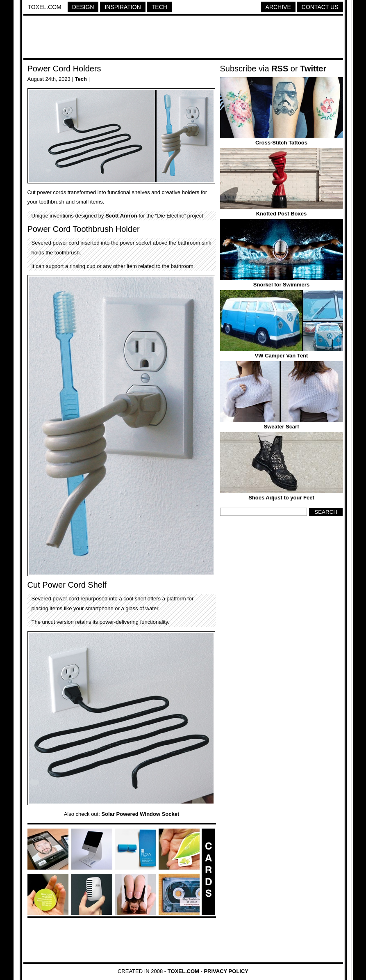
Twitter (313, 69)
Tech (159, 7)
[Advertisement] (183, 38)
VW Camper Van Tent (282, 356)
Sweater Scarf (282, 427)
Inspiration (123, 7)
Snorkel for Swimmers (281, 285)
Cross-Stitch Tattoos (281, 143)
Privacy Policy (226, 971)
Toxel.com (45, 7)
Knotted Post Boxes (282, 214)
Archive (278, 7)
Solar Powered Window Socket (140, 814)
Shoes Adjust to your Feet (281, 498)
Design (83, 7)
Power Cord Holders (64, 69)
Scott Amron (121, 216)
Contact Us (320, 7)
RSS (280, 69)
